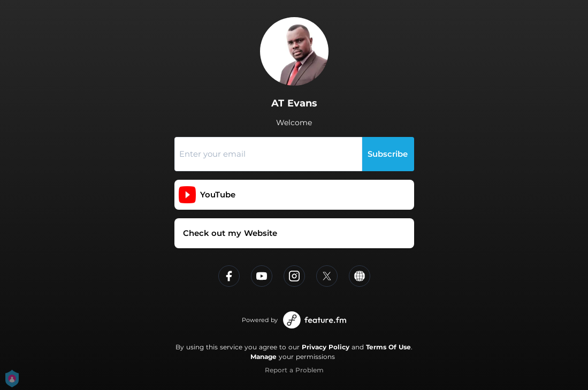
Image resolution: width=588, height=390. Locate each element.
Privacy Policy (326, 347)
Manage (264, 357)
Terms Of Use (388, 347)
